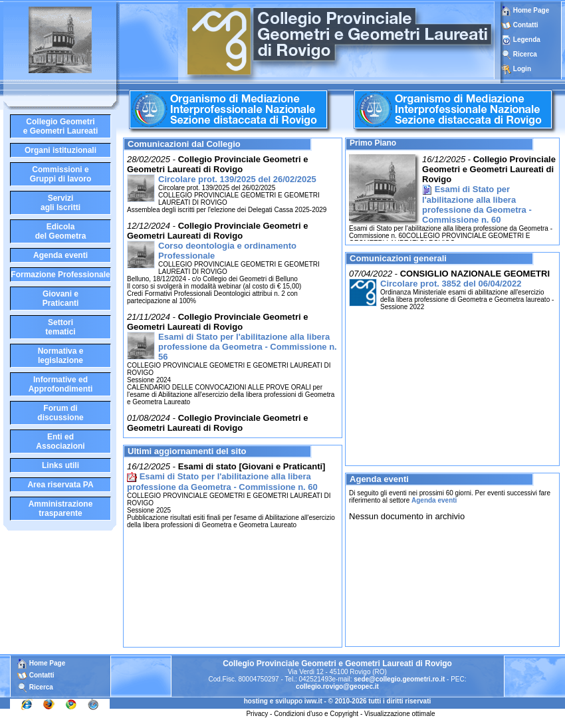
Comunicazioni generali (398, 258)
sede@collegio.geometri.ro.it (399, 679)
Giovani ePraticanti (61, 299)
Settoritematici (60, 327)
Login (522, 69)
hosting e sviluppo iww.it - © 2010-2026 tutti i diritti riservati (338, 701)
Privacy (257, 714)
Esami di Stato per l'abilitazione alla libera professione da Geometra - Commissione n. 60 (222, 482)
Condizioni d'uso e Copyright (316, 714)
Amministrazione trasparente (61, 509)
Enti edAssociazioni (60, 441)
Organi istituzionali (60, 150)
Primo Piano (373, 143)
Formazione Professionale (60, 275)
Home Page (525, 10)
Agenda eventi (60, 255)
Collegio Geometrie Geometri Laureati (61, 126)
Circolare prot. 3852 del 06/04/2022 (451, 284)
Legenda (527, 40)
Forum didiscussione (60, 413)
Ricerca (525, 54)
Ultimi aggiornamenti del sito (187, 451)
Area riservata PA (60, 485)
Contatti (526, 25)
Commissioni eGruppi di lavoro (61, 174)
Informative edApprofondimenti (61, 384)
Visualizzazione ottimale (400, 714)
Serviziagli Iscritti (60, 203)
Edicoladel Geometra (61, 231)
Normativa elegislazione (61, 356)
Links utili (60, 465)
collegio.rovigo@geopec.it (337, 686)
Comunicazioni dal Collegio (184, 144)
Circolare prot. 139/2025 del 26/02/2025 (237, 179)
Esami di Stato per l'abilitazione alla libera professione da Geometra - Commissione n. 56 (248, 347)
